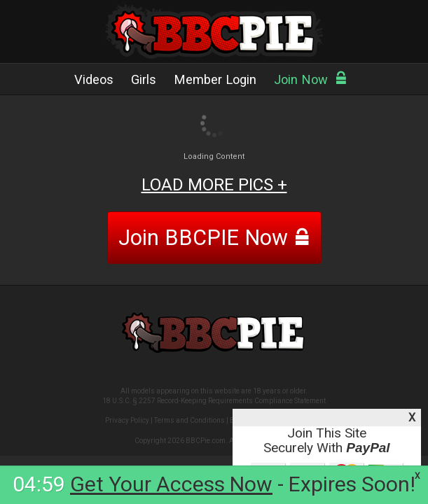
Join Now (311, 79)
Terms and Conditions (189, 420)
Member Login (215, 79)
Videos (94, 79)
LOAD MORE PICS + (214, 185)
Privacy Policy (127, 420)
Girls (144, 79)
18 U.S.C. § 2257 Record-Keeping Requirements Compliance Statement (214, 401)
